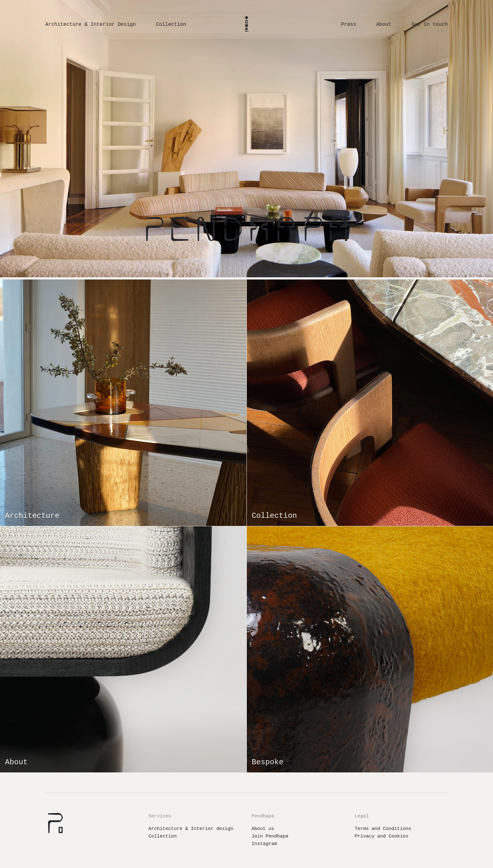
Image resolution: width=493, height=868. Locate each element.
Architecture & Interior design (191, 829)
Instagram (264, 844)
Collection (163, 836)
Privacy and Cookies (382, 836)
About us (263, 829)
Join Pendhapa (270, 836)
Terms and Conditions (383, 829)
